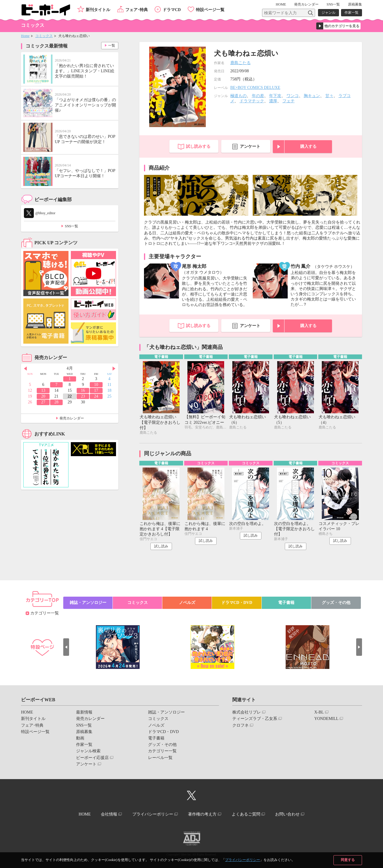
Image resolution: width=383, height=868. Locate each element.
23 (83, 396)
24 (96, 396)
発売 (306, 4)
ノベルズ (187, 603)
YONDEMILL (326, 719)
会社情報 (109, 814)
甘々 (329, 96)
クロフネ (240, 725)
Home (25, 36)
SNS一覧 (333, 4)
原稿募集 (355, 4)
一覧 (112, 45)
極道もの (238, 96)
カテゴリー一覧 (45, 613)
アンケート (250, 146)
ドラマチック (252, 101)
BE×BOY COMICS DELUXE (255, 88)
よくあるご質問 (246, 814)
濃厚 (273, 101)
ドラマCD (172, 10)
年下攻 (275, 96)
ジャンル (328, 13)
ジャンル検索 (88, 751)
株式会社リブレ (247, 712)
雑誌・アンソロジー (88, 603)
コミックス (44, 36)
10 (96, 385)
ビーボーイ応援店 (92, 758)
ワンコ (293, 96)
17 (96, 390)
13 (43, 390)
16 (83, 390)
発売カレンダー (72, 418)
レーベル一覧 (160, 758)
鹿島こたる (240, 63)
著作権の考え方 (202, 814)
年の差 (258, 96)
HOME (281, 4)
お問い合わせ (287, 814)
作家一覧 (352, 13)
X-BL (319, 712)
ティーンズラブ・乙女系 (255, 719)
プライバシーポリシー (243, 860)
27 (43, 402)
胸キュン (312, 96)
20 (43, 396)
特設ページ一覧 (210, 10)
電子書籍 (286, 603)
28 (57, 402)
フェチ (289, 101)
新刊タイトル (98, 10)
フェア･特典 (137, 10)
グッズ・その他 (336, 603)
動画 (80, 738)
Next (114, 369)
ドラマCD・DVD (237, 603)
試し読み (161, 546)
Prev (25, 369)
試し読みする (198, 146)
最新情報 (84, 712)
